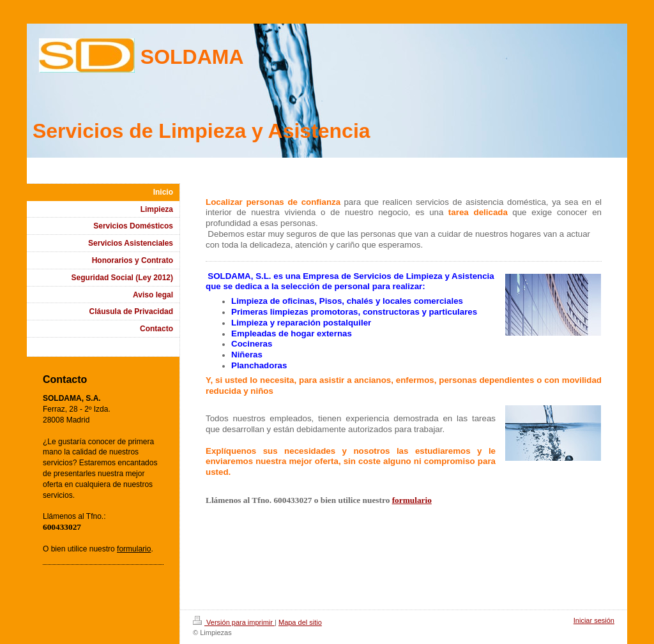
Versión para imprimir (234, 622)
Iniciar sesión (594, 620)
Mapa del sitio (300, 622)
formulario (412, 500)
